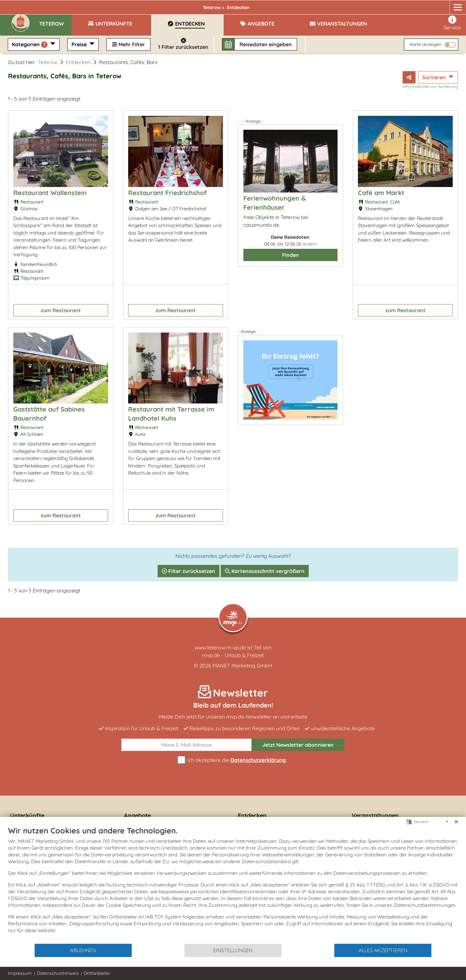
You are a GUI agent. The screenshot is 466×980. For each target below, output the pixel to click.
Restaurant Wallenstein (50, 193)
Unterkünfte (27, 815)
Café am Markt (381, 193)
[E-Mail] (187, 745)
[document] (233, 884)
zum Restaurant (61, 310)
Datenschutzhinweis (58, 973)
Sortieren (435, 77)
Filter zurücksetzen (189, 571)
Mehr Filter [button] (128, 44)
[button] (55, 21)
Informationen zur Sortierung (430, 86)
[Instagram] (439, 6)
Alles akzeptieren (383, 950)
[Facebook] (427, 6)
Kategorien (30, 44)
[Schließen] (456, 822)
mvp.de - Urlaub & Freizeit (233, 655)
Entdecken (78, 62)
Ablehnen (83, 950)
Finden (291, 255)
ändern (310, 244)
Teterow (128, 6)
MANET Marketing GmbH (242, 666)
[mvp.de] (452, 6)
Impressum (20, 973)
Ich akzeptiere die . (233, 760)
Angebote (137, 815)
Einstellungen (233, 950)
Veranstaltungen (375, 815)
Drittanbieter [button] (97, 973)
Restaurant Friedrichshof (167, 193)
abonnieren (298, 745)
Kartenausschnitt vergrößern (265, 571)
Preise (80, 44)
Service (452, 23)
